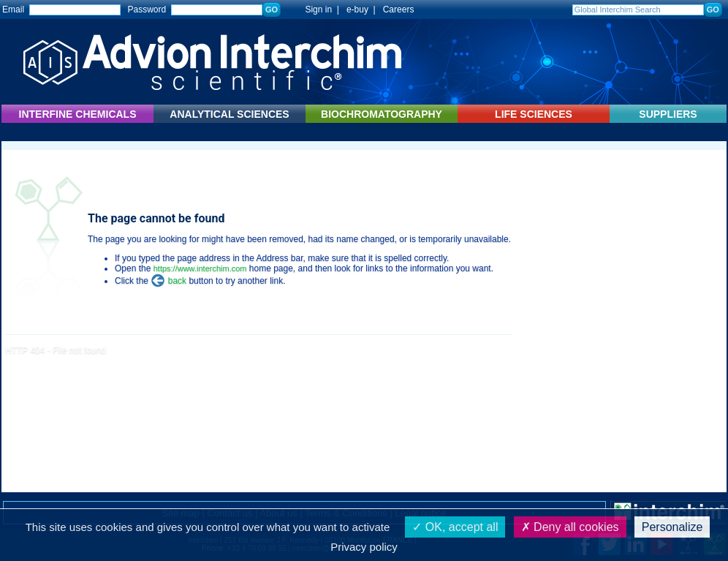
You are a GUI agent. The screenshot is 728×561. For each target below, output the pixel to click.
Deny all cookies (570, 527)
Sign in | (315, 10)
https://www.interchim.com (200, 268)
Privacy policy (364, 547)
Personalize (672, 527)
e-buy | (363, 10)
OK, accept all (455, 527)
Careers (399, 10)
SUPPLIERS (668, 114)
